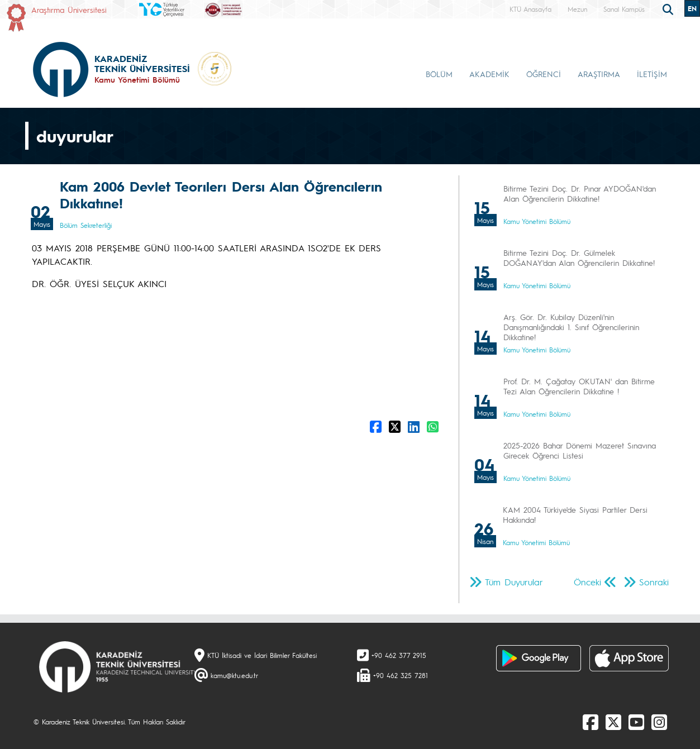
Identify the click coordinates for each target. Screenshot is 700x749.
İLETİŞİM (652, 74)
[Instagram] (659, 722)
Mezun (577, 9)
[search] (669, 8)
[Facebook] (591, 722)
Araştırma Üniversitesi (69, 9)
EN (692, 8)
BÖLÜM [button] (439, 74)
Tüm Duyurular (514, 582)
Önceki (587, 582)
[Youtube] (636, 722)
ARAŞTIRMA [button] (599, 74)
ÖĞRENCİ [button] (544, 74)
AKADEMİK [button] (489, 74)
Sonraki (654, 582)
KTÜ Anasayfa (530, 9)
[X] (613, 722)
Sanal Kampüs (624, 9)
